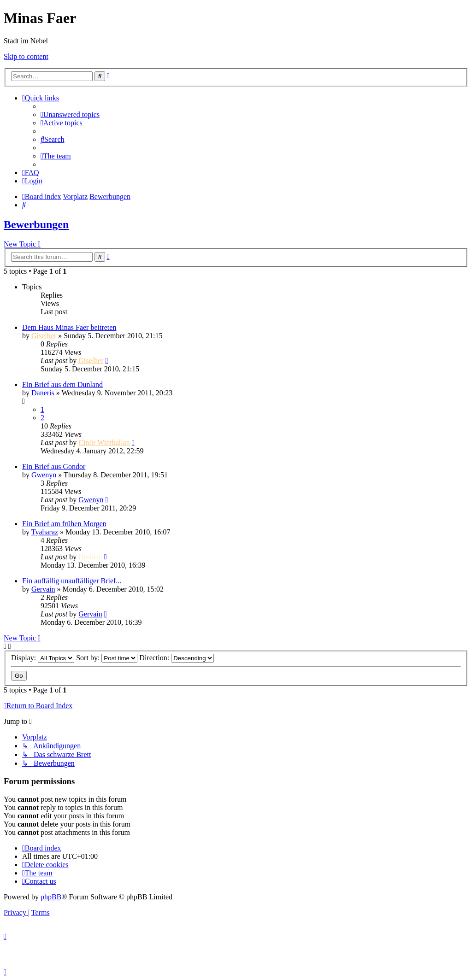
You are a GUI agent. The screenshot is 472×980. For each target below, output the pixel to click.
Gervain (43, 589)
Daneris (43, 393)
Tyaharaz (45, 532)
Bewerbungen (36, 224)
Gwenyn (44, 475)
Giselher (44, 336)
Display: (43, 658)
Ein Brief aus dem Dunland (62, 384)
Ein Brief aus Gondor (54, 467)
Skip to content (26, 56)
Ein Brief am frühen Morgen (64, 524)
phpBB (51, 897)
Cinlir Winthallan (104, 443)
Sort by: (107, 658)
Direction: (177, 658)
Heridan (90, 557)
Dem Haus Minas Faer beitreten (69, 327)
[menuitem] (70, 114)
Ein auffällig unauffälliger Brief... (72, 581)
